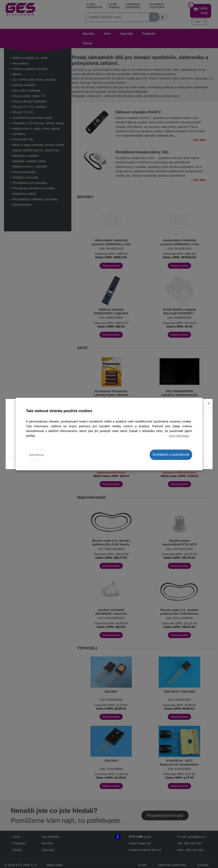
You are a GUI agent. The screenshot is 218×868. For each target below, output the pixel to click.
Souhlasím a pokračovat (171, 455)
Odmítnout (36, 455)
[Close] (209, 402)
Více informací (179, 436)
